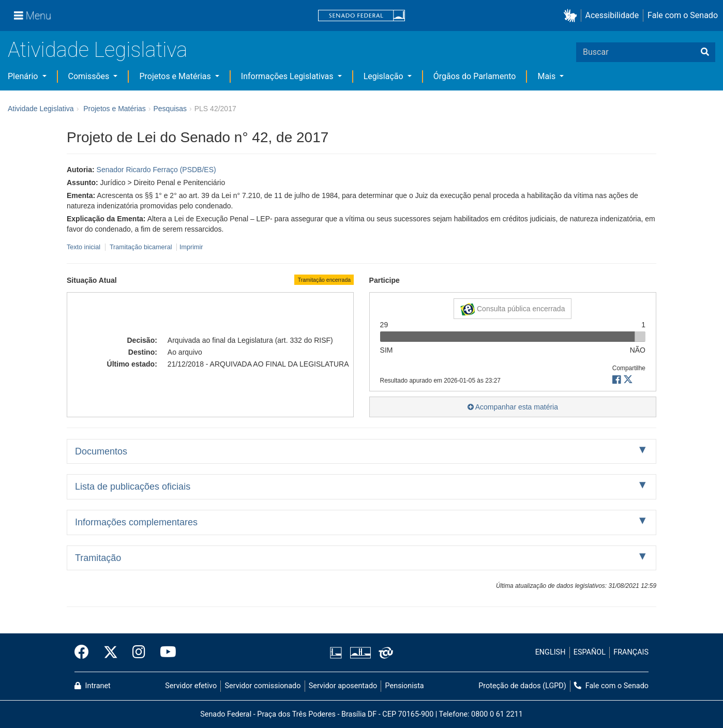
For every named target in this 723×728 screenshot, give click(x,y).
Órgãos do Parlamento (475, 76)
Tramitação (98, 558)
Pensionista (405, 686)
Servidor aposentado (343, 686)
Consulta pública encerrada (513, 309)
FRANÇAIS (631, 652)
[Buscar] (705, 52)
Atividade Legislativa (97, 50)
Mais (547, 76)
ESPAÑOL (590, 652)
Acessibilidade (612, 15)
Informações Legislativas (288, 76)
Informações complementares (136, 522)
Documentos (101, 451)
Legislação (385, 76)
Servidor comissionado (263, 686)
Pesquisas (170, 109)
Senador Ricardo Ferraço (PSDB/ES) (156, 170)
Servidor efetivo (191, 686)
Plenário (24, 76)
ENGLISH (551, 652)
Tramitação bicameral (141, 247)
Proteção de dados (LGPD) (522, 686)
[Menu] (33, 16)
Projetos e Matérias (176, 76)
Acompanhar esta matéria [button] (513, 407)
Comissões (90, 76)
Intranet (93, 686)
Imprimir (191, 247)
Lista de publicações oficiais (133, 487)
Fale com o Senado (683, 15)
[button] (572, 16)
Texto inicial (85, 247)
